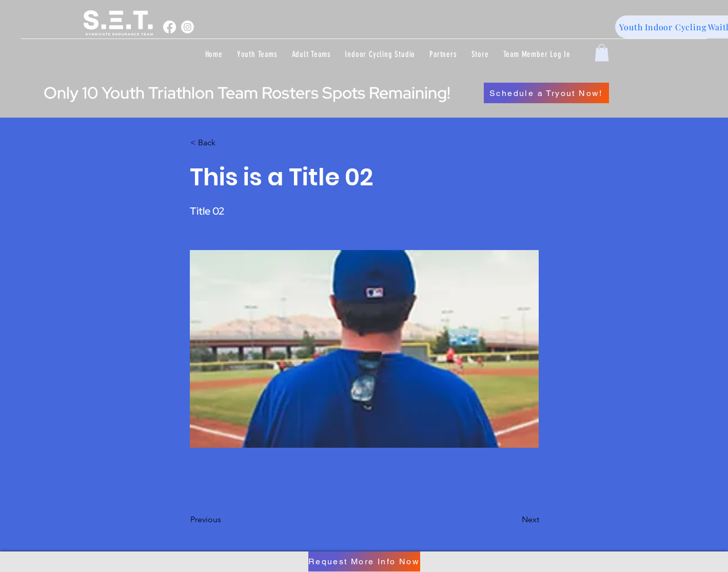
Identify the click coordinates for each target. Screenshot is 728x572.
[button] (257, 54)
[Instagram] (188, 27)
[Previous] (224, 520)
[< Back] (224, 143)
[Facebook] (170, 27)
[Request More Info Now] (364, 561)
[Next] (514, 520)
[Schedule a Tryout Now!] (546, 93)
